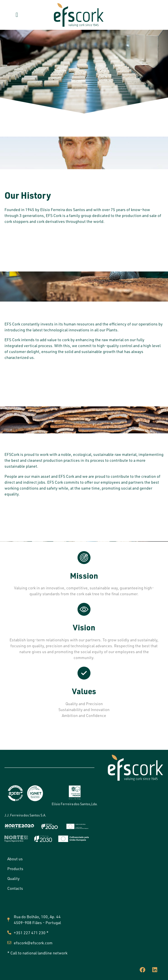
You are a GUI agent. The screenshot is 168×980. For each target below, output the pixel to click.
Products (15, 869)
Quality (13, 878)
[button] (17, 15)
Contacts (15, 888)
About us (15, 859)
